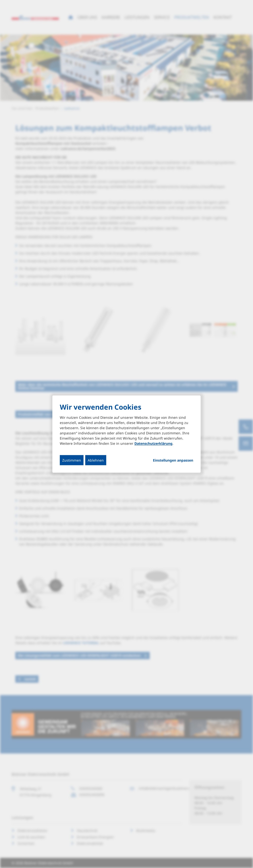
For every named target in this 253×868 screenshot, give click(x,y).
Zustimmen (72, 460)
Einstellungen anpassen (173, 460)
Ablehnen (96, 460)
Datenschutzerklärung (153, 443)
